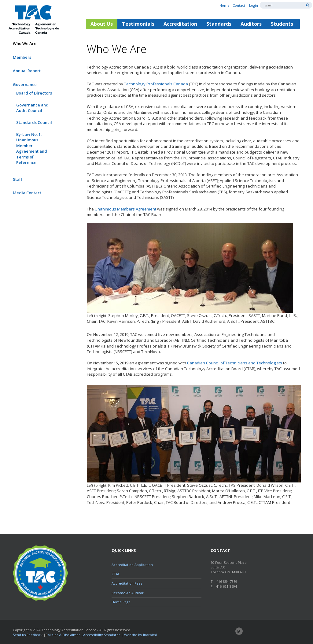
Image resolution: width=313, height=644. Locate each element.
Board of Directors (34, 93)
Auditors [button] (251, 24)
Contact (239, 5)
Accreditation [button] (180, 24)
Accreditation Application (132, 565)
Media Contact (27, 193)
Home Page (121, 602)
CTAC (116, 574)
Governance (25, 84)
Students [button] (282, 24)
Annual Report (27, 71)
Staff (17, 179)
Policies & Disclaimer (63, 635)
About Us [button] (102, 24)
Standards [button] (219, 24)
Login (254, 5)
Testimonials (138, 24)
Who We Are (25, 43)
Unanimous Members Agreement (125, 209)
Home (225, 5)
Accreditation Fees (127, 583)
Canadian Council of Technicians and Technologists (235, 363)
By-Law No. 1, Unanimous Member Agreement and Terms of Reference (32, 149)
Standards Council (34, 122)
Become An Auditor (128, 593)
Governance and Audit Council (32, 108)
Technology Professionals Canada (156, 84)
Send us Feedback (28, 635)
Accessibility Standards (102, 635)
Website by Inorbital (140, 635)
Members (22, 57)
